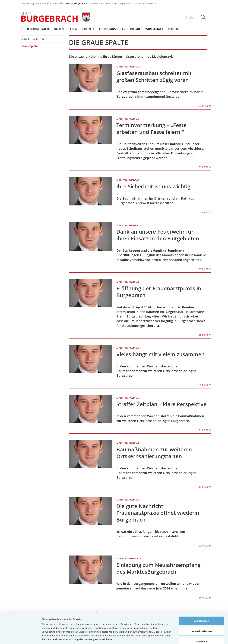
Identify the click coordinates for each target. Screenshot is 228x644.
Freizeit (88, 29)
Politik (173, 29)
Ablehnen (202, 623)
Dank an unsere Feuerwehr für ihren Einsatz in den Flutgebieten (158, 235)
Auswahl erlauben (202, 613)
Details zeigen (168, 638)
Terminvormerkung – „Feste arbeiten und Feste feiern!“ (151, 128)
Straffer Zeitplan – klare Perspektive (161, 404)
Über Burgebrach (35, 29)
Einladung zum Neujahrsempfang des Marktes (158, 568)
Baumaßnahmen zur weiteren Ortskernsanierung (154, 453)
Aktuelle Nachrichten (34, 39)
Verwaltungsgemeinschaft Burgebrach (42, 3)
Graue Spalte (30, 46)
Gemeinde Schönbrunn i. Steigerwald (111, 3)
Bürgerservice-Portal (145, 3)
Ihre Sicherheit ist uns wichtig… (155, 186)
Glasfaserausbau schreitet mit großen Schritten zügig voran (154, 76)
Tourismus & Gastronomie (120, 29)
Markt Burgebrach (77, 3)
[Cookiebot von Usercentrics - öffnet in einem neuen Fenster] (21, 638)
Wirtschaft (154, 29)
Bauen (59, 29)
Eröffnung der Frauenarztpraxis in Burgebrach (159, 292)
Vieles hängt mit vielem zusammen (160, 354)
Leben (73, 29)
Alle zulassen (201, 603)
